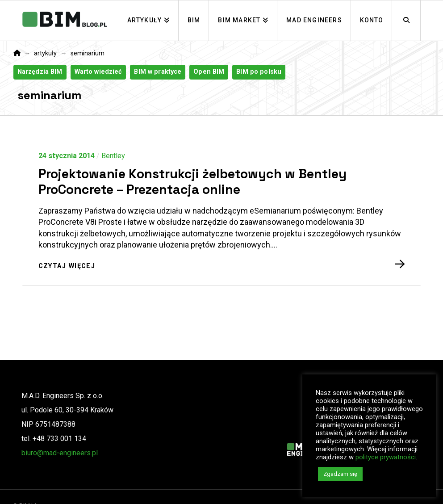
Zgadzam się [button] (340, 474)
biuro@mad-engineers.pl (60, 453)
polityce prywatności (386, 457)
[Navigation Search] (406, 21)
